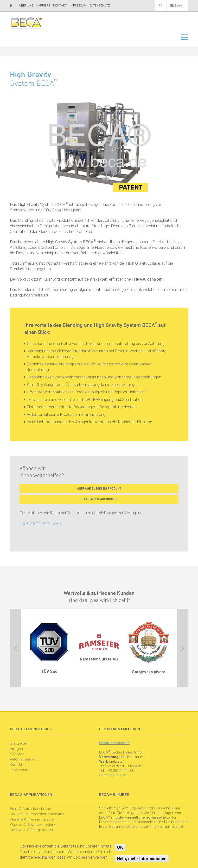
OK (120, 847)
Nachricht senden (114, 743)
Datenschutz (100, 6)
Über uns (26, 6)
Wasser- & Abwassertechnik (33, 825)
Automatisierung (23, 759)
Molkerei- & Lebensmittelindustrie (37, 814)
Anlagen (16, 749)
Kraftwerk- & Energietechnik (32, 830)
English (177, 6)
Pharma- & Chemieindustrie (32, 819)
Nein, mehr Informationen (142, 859)
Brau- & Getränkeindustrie (30, 809)
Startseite (18, 743)
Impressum (78, 6)
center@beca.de (113, 775)
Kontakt (60, 6)
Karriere (43, 6)
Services (17, 754)
